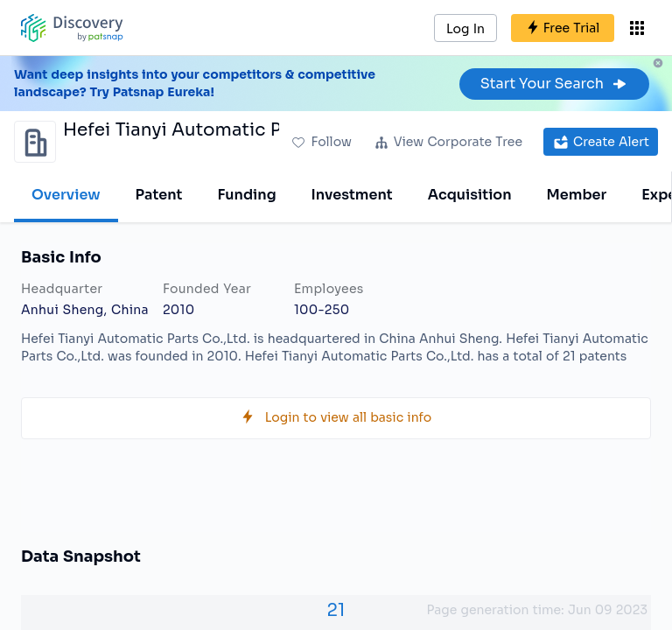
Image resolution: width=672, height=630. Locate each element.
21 (336, 610)
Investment (352, 195)
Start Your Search (554, 84)
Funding (246, 195)
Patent (159, 195)
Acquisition (470, 195)
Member (577, 195)
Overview (66, 195)
